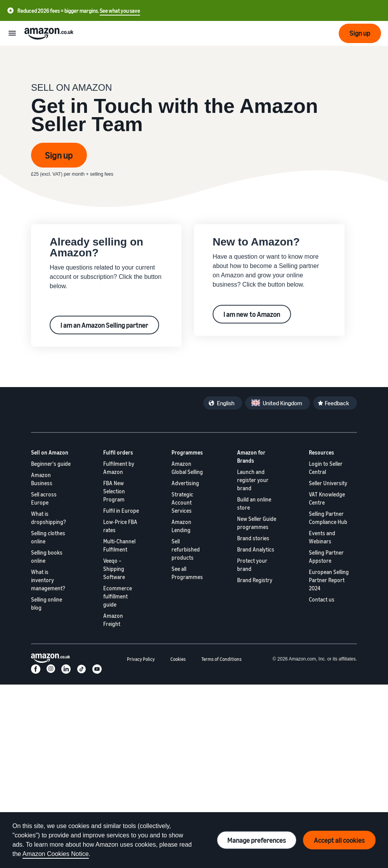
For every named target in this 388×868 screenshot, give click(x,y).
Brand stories (253, 538)
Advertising (185, 483)
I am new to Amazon (252, 314)
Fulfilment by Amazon (119, 468)
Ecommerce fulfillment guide (118, 596)
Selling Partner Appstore (326, 557)
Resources (321, 452)
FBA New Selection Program (114, 491)
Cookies (178, 659)
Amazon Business (42, 479)
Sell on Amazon (50, 452)
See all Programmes (187, 573)
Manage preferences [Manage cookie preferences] (257, 840)
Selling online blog (47, 603)
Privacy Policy (141, 659)
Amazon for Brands (251, 456)
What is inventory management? (48, 580)
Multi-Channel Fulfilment (119, 545)
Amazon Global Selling (187, 468)
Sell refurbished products (186, 549)
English (226, 403)
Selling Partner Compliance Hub (328, 518)
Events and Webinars (322, 537)
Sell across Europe (44, 498)
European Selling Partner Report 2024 (329, 580)
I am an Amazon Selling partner (104, 325)
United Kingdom (282, 403)
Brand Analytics (256, 549)
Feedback (337, 403)
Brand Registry (255, 580)
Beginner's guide (51, 464)
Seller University (328, 483)
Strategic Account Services (182, 502)
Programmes (187, 452)
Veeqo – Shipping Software (114, 569)
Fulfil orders (118, 452)
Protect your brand (252, 565)
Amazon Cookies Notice (56, 854)
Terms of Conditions (222, 659)
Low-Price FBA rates (120, 526)
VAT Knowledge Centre (327, 498)
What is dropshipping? (48, 518)
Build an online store (254, 503)
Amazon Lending (181, 526)
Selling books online (47, 557)
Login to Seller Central (326, 468)
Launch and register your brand (253, 480)
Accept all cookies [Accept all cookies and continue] (339, 840)
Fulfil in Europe (121, 511)
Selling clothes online (48, 537)
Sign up (59, 155)
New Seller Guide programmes (257, 523)
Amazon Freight (113, 620)
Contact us (322, 599)
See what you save (120, 11)
